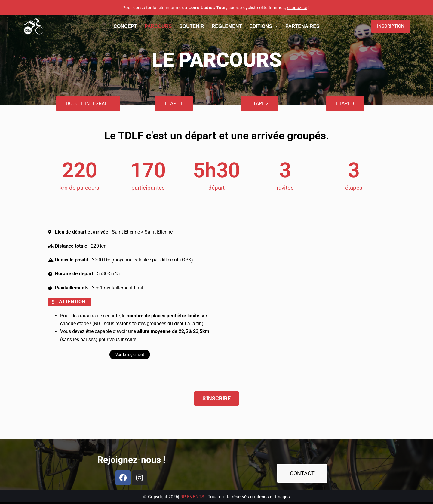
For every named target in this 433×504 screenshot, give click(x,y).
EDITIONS (265, 26)
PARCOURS (158, 26)
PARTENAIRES (302, 26)
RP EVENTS (192, 497)
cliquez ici (297, 7)
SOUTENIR (192, 26)
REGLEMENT (227, 26)
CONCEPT (125, 26)
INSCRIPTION (391, 26)
